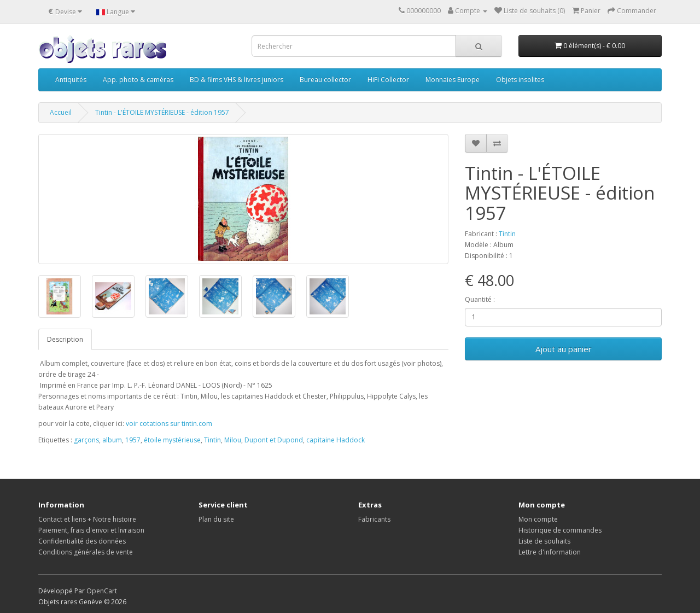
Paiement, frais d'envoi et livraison (91, 530)
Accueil (61, 112)
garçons (86, 440)
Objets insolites (520, 80)
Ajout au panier (564, 349)
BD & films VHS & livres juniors (237, 80)
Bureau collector (325, 80)
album (112, 440)
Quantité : (480, 299)
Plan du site (216, 519)
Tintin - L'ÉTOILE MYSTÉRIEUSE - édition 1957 (162, 112)
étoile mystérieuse (172, 440)
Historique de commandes (560, 530)
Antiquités (71, 80)
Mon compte (538, 519)
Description (65, 339)
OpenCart (102, 591)
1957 (133, 440)
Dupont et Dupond (274, 440)
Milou (233, 440)
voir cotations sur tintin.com (169, 424)
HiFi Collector (388, 80)
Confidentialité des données (82, 541)
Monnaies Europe (453, 80)
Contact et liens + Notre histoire (87, 519)
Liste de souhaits (544, 541)
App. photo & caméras (138, 80)
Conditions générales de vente (86, 552)
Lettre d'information (550, 552)
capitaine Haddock (336, 440)
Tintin (507, 234)
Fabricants (374, 519)
